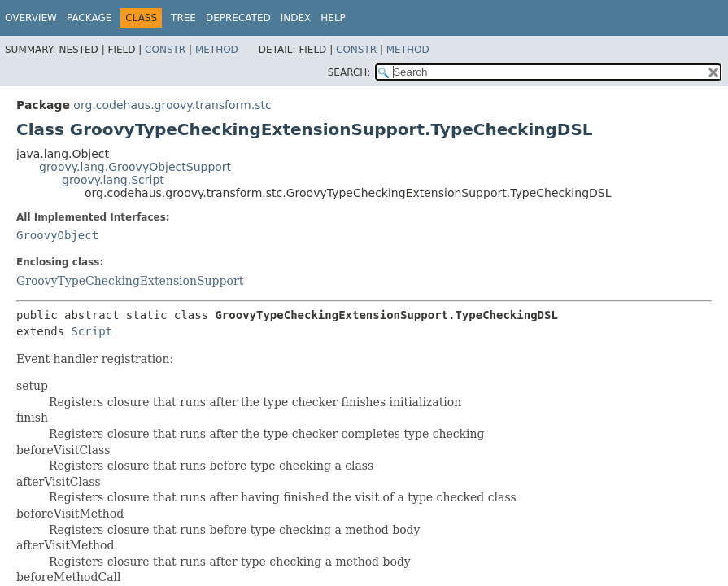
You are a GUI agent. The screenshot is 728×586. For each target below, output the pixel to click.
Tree (183, 18)
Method (217, 50)
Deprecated (238, 18)
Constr (165, 50)
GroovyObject (57, 235)
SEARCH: (349, 72)
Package (89, 18)
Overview (31, 18)
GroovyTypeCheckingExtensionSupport (130, 281)
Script (92, 331)
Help (333, 18)
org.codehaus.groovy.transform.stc (172, 105)
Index (296, 18)
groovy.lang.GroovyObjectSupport (135, 167)
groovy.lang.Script (113, 180)
